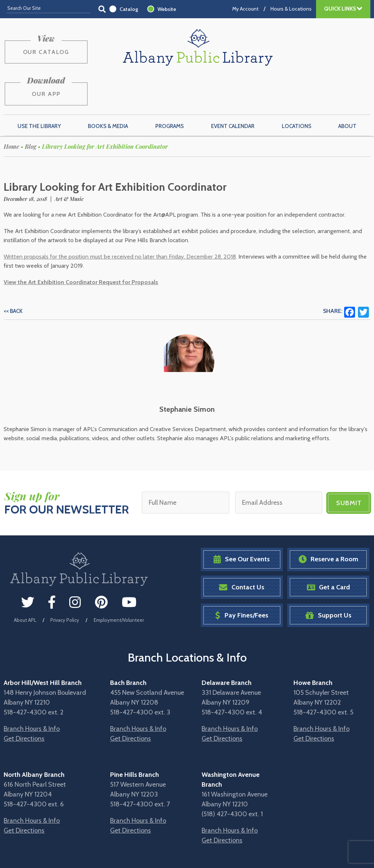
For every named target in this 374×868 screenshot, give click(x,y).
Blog (31, 111)
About (347, 90)
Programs (170, 90)
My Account (245, 9)
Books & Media (108, 90)
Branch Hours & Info (32, 692)
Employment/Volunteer (119, 584)
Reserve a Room (329, 523)
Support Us (328, 579)
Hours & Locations (291, 9)
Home (11, 111)
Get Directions (24, 702)
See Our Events (242, 523)
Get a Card (329, 551)
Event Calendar (233, 90)
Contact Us (242, 551)
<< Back (13, 275)
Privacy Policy (65, 584)
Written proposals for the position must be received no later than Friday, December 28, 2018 (120, 221)
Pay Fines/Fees (241, 579)
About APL (25, 584)
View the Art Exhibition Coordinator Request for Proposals (81, 246)
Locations (297, 90)
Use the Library (39, 90)
